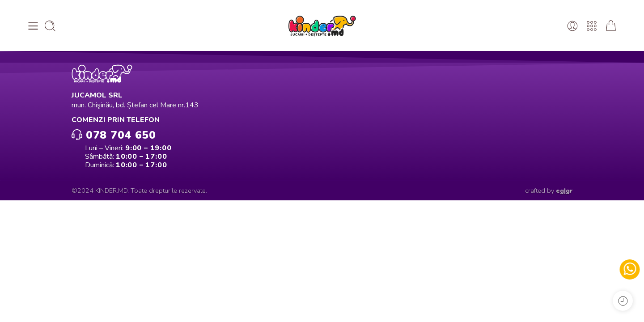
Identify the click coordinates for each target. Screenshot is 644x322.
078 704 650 (114, 134)
